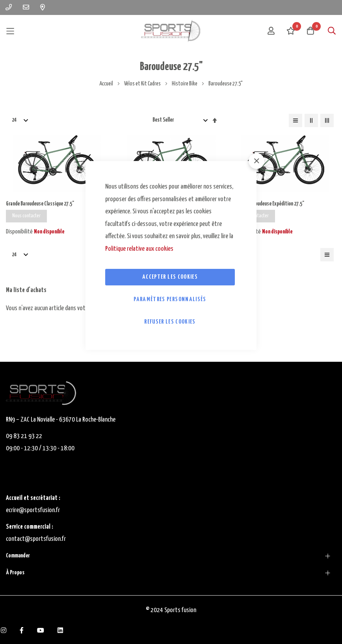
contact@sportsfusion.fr (36, 539)
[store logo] (171, 31)
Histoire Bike (185, 84)
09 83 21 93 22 (24, 436)
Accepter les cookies (170, 277)
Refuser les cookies (170, 322)
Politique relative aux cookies (139, 249)
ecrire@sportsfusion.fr (33, 510)
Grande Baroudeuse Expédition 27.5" (270, 204)
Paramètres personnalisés (170, 299)
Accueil (107, 84)
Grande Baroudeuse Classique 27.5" (41, 204)
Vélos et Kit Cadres (143, 84)
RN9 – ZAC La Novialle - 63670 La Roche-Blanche (61, 420)
